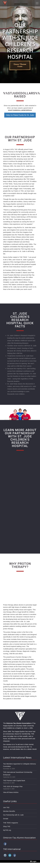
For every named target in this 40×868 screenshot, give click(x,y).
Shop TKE (7, 826)
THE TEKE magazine (11, 823)
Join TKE (6, 807)
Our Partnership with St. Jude (13, 815)
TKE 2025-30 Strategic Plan (13, 786)
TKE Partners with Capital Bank (14, 781)
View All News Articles (11, 792)
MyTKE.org (7, 830)
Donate (6, 819)
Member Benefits (9, 811)
